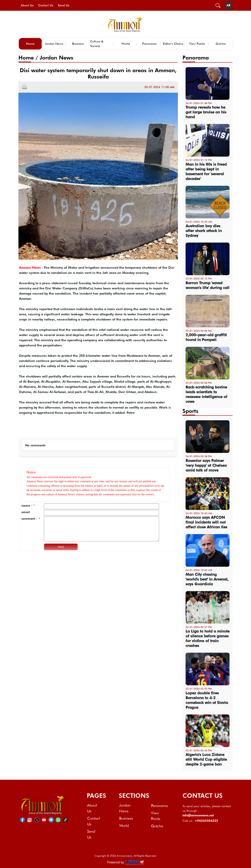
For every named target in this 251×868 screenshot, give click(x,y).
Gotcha (221, 44)
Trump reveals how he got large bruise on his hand (206, 112)
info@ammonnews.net (198, 815)
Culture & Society (97, 44)
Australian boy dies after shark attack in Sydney (204, 231)
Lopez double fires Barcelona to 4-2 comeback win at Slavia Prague (207, 700)
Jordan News (54, 44)
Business (78, 44)
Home (30, 44)
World (126, 44)
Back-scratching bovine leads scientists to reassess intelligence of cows (206, 394)
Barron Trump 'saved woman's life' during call (207, 285)
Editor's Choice (173, 44)
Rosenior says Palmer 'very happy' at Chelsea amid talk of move (206, 465)
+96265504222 (206, 821)
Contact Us (46, 5)
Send (61, 547)
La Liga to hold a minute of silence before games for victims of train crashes (208, 638)
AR (228, 5)
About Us (27, 5)
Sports (190, 411)
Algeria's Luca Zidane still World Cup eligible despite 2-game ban (206, 759)
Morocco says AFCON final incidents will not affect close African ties (206, 522)
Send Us (64, 5)
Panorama (149, 44)
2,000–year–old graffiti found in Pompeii (206, 337)
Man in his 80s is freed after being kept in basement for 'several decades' (206, 171)
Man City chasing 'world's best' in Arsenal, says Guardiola (207, 579)
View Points (197, 44)
